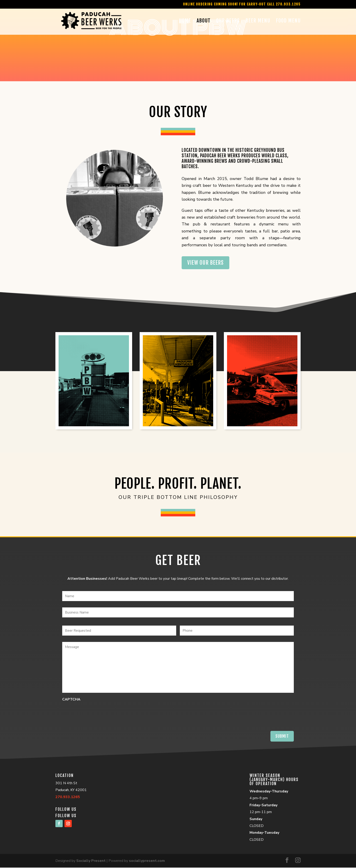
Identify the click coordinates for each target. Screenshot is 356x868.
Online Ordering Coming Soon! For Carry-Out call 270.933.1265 (242, 4)
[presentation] (97, 713)
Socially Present (91, 861)
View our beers (206, 263)
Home (185, 22)
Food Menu (288, 22)
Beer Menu (258, 22)
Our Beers (228, 22)
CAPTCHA (71, 700)
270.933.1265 (68, 797)
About (204, 22)
